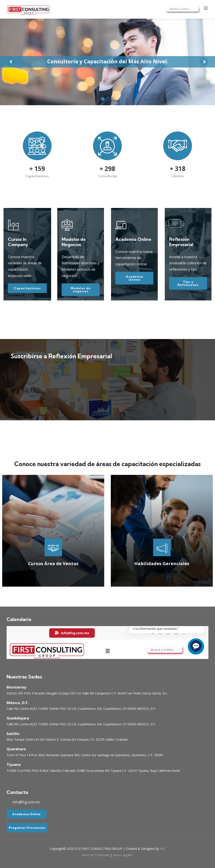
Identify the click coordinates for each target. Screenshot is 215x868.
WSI (163, 849)
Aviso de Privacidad (96, 855)
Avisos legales (123, 855)
